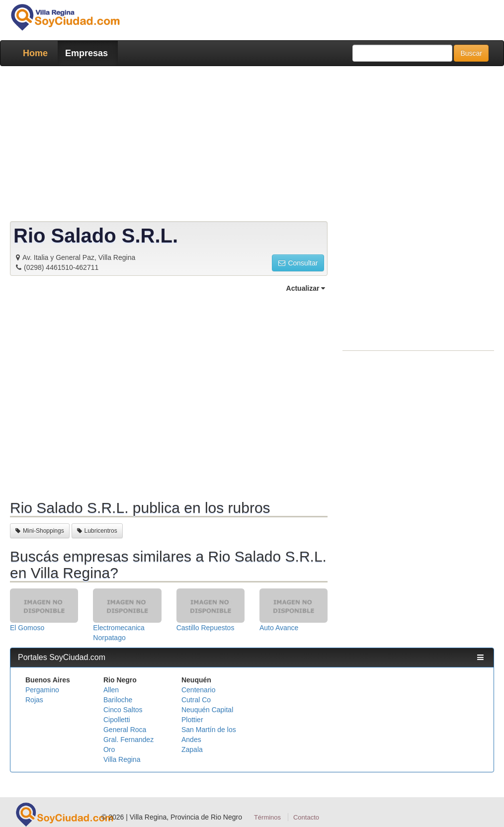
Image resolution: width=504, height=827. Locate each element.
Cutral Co (196, 700)
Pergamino (42, 690)
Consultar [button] (298, 263)
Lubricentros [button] (97, 531)
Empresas (86, 53)
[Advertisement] (252, 146)
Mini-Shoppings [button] (40, 531)
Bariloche (118, 700)
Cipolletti (117, 720)
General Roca (125, 730)
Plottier (192, 720)
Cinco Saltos (123, 710)
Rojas (34, 700)
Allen (111, 690)
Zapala (192, 749)
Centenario (199, 690)
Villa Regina (122, 759)
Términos (267, 817)
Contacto (306, 817)
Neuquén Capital (207, 710)
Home (35, 53)
